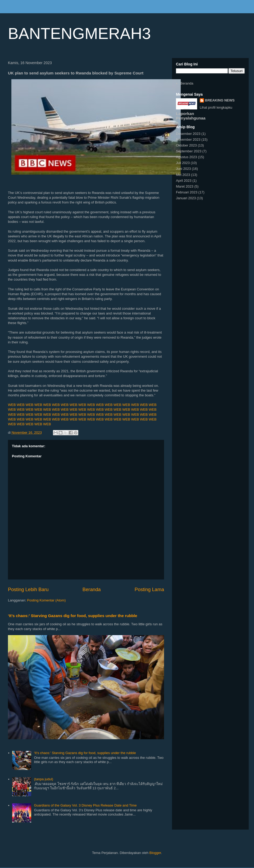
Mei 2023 (183, 175)
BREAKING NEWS (220, 100)
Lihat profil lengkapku (216, 107)
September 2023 (189, 151)
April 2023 (184, 181)
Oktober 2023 (186, 145)
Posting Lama (149, 590)
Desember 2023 (188, 134)
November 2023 (188, 139)
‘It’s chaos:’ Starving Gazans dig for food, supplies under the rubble (73, 616)
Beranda (92, 590)
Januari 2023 (186, 198)
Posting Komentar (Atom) (46, 600)
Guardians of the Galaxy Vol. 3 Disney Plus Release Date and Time (85, 805)
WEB (12, 405)
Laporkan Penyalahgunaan (191, 118)
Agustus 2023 (187, 157)
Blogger (155, 853)
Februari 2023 (187, 192)
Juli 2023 (183, 163)
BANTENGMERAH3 (79, 34)
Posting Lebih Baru (28, 590)
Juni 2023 (183, 169)
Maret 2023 (185, 186)
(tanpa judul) (43, 779)
